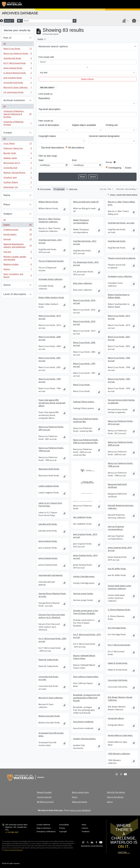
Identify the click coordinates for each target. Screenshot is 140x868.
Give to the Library (115, 797)
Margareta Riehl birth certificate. (117, 486)
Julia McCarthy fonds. (48, 524)
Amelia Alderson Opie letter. (120, 735)
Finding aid (112, 125)
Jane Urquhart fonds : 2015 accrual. (85, 536)
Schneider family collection (51, 279)
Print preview (44, 189)
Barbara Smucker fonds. (49, 716)
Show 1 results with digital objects (123, 195)
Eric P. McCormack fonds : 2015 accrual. (87, 636)
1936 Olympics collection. (119, 754)
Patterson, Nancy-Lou (17, 149)
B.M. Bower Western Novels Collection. (120, 699)
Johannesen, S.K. (17, 188)
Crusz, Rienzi (17, 144)
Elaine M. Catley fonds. (48, 660)
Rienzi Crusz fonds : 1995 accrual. (50, 380)
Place (7, 205)
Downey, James (17, 159)
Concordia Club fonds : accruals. (49, 678)
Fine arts (17, 252)
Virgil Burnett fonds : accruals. (121, 223)
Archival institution (14, 100)
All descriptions (76, 148)
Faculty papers (17, 235)
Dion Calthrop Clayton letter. (86, 677)
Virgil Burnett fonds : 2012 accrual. (85, 243)
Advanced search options (53, 46)
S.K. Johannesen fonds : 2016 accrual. (86, 264)
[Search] (48, 21)
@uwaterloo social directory (92, 846)
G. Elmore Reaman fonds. (17, 73)
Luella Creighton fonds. (49, 486)
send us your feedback (80, 810)
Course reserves (44, 797)
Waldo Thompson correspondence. (81, 221)
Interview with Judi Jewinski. (51, 575)
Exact (128, 168)
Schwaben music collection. (120, 276)
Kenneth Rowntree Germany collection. (121, 507)
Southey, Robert (17, 183)
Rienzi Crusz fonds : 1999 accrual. (119, 359)
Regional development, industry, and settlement (17, 245)
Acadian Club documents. (84, 739)
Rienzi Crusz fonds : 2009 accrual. (50, 338)
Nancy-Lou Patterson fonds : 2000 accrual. (121, 444)
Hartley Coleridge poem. (84, 576)
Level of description (15, 294)
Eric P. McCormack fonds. (17, 64)
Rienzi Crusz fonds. (17, 49)
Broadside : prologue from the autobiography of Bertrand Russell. (87, 698)
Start (41, 160)
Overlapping (115, 168)
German (17, 240)
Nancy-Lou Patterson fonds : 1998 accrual (121, 465)
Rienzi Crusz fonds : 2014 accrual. (50, 317)
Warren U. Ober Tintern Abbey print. (121, 203)
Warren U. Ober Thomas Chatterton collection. (49, 220)
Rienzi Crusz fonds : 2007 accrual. (119, 338)
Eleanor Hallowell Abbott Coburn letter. (84, 657)
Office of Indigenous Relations (13, 850)
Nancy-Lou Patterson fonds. (17, 54)
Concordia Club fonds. (17, 83)
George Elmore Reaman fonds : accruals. (52, 595)
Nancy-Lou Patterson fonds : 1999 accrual (51, 449)
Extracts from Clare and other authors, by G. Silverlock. (52, 616)
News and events (80, 802)
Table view (72, 189)
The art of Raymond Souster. (51, 261)
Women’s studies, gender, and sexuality (17, 258)
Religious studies (17, 265)
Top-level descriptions (53, 148)
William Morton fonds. (48, 202)
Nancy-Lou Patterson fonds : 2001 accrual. (51, 428)
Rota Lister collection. (83, 283)
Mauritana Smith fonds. (49, 469)
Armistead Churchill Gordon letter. (51, 734)
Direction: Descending (126, 189)
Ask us (110, 802)
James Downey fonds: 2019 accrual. (120, 549)
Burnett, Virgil (17, 154)
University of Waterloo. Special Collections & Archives (17, 114)
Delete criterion (87, 79)
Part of (7, 38)
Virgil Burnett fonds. (17, 59)
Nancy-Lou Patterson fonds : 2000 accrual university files (86, 441)
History (17, 270)
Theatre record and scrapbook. (122, 258)
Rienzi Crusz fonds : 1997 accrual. (84, 365)
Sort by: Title (106, 189)
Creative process (17, 230)
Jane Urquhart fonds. (17, 78)
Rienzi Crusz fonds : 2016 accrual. (84, 302)
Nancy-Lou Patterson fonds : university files (86, 420)
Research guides (44, 792)
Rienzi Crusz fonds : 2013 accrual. (119, 317)
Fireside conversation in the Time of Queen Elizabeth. (86, 612)
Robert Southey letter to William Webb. (119, 296)
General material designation (104, 136)
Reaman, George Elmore (17, 173)
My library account (45, 802)
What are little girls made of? (86, 202)
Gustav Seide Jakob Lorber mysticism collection (120, 587)
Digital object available (84, 125)
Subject (8, 214)
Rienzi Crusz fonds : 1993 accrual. (119, 380)
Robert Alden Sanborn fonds (51, 297)
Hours (75, 797)
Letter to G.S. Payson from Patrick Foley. (50, 504)
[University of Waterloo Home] (12, 4)
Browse (8, 21)
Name (7, 195)
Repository (44, 98)
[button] (125, 21)
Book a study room (80, 792)
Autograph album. (116, 718)
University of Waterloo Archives (17, 123)
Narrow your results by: (18, 30)
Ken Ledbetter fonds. (82, 517)
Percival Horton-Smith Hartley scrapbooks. (121, 401)
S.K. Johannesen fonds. (17, 93)
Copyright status (47, 136)
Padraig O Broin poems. (84, 402)
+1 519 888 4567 (12, 832)
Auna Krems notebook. (83, 722)
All (5, 44)
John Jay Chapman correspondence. (116, 528)
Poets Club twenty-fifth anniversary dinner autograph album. (52, 403)
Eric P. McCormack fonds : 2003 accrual (52, 640)
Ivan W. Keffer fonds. (117, 569)
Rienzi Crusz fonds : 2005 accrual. (84, 344)
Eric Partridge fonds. (117, 628)
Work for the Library (116, 792)
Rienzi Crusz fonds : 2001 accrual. (50, 359)
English (17, 225)
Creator (8, 133)
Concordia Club (17, 168)
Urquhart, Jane (17, 178)
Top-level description (49, 109)
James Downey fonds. (17, 69)
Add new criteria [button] (47, 87)
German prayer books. (83, 594)
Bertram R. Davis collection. (17, 88)
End (74, 160)
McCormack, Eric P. (17, 163)
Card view (59, 189)
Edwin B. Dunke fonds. (118, 663)
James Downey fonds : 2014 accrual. (85, 557)
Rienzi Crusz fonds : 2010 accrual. (84, 323)
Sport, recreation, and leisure (17, 275)
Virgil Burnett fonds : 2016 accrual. (50, 241)
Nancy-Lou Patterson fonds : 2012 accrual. (121, 423)
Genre (7, 285)
